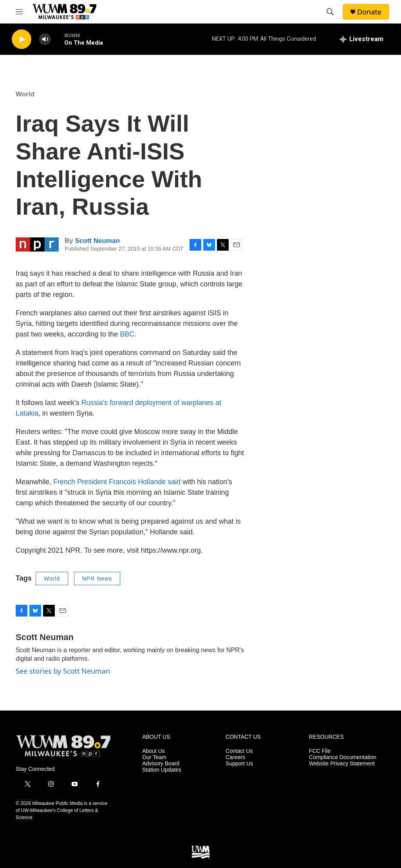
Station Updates (162, 770)
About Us (154, 751)
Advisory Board (161, 764)
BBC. (128, 334)
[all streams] (361, 39)
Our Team (154, 757)
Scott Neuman (97, 241)
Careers (235, 757)
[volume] (45, 39)
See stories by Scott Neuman (63, 671)
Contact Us (239, 751)
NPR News (97, 579)
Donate (369, 12)
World (25, 94)
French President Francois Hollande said (117, 482)
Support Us (239, 764)
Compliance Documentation (343, 757)
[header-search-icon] (330, 12)
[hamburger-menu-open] (19, 12)
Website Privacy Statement (342, 764)
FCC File (320, 751)
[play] (22, 39)
